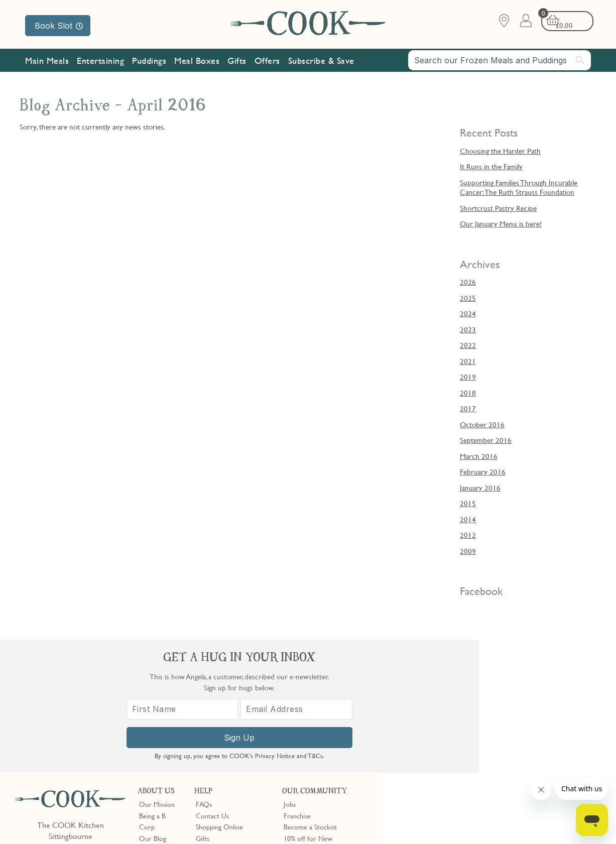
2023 (468, 329)
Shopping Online (219, 693)
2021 (468, 361)
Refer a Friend (304, 739)
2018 (468, 393)
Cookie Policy (144, 820)
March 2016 (479, 456)
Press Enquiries (217, 716)
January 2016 (480, 488)
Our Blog (153, 705)
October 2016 (482, 424)
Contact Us (212, 682)
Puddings (149, 62)
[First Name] (443, 725)
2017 (468, 408)
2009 (468, 551)
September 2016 (486, 440)
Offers (267, 62)
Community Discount (315, 728)
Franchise (297, 682)
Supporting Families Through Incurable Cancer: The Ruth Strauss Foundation (519, 187)
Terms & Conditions (47, 820)
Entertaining (100, 62)
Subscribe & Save (321, 62)
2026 (468, 282)
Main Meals (47, 62)
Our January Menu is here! (501, 223)
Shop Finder (156, 716)
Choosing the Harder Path (500, 151)
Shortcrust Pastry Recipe (498, 208)
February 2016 (483, 471)
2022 (468, 345)
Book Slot (59, 26)
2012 (468, 535)
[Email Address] (555, 725)
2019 (468, 377)
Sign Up (499, 754)
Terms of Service (243, 829)
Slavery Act (184, 820)
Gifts (237, 62)
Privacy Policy (100, 820)
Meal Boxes (197, 62)
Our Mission (53, 85)
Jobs (290, 671)
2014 (468, 519)
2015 (468, 503)
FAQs (204, 671)
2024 (468, 313)
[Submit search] (580, 61)
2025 (468, 298)
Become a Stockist (310, 693)
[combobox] (500, 61)
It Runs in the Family (491, 166)
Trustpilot (339, 757)
